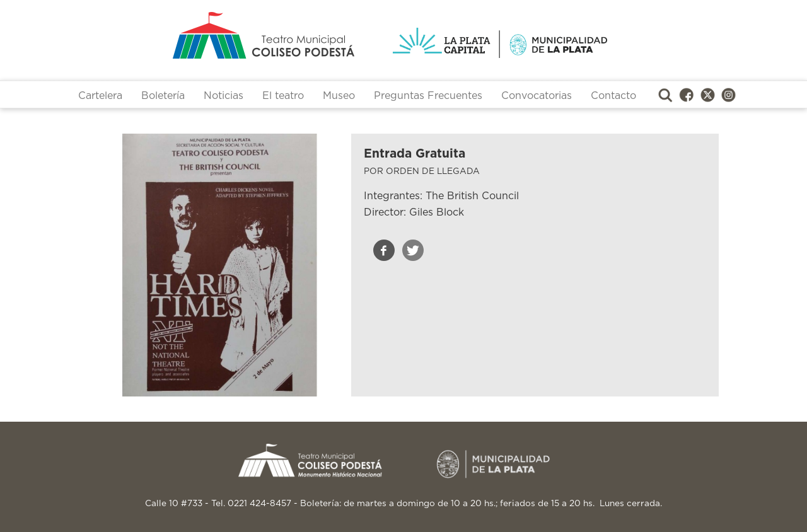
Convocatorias (537, 96)
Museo (339, 96)
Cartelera (100, 96)
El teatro (283, 96)
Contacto (613, 96)
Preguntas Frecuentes (428, 96)
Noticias (224, 96)
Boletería (163, 96)
